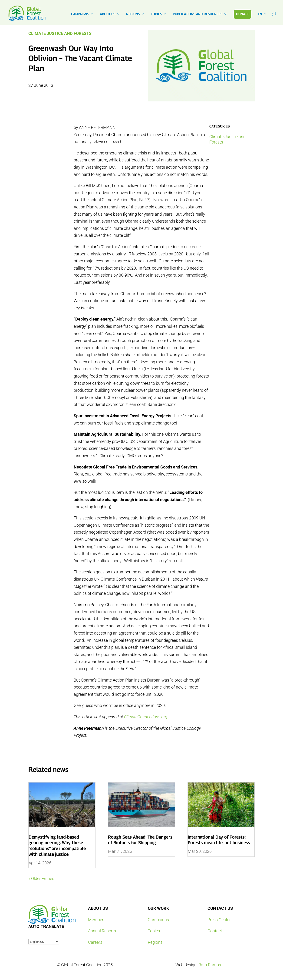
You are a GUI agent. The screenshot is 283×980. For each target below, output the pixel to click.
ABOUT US (108, 14)
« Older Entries (41, 878)
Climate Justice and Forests (60, 33)
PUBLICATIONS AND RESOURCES (198, 14)
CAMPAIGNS (80, 14)
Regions (155, 942)
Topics (154, 931)
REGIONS (133, 14)
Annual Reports (102, 931)
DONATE (242, 14)
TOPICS (156, 14)
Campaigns (158, 920)
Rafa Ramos (210, 965)
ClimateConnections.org (146, 717)
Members (97, 920)
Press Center (219, 920)
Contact (215, 931)
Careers (95, 942)
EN (260, 14)
